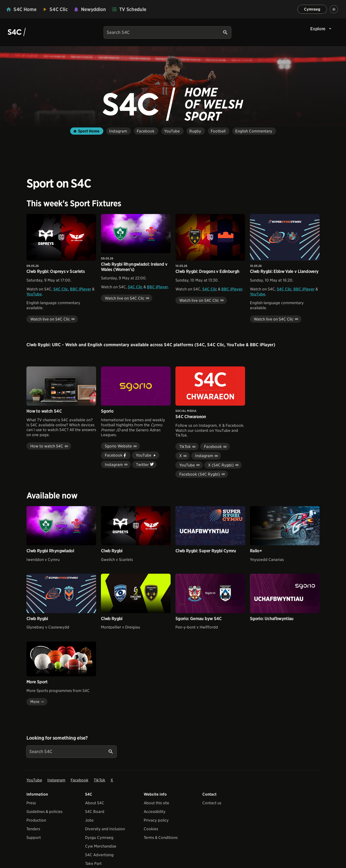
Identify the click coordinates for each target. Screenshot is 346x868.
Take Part (93, 864)
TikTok (99, 780)
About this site (156, 803)
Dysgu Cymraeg (99, 838)
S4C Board (95, 812)
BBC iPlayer (80, 289)
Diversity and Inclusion (105, 829)
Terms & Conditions (161, 838)
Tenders (33, 829)
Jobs (89, 820)
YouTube (34, 294)
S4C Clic (61, 289)
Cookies (151, 829)
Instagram (56, 780)
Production (36, 820)
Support (34, 838)
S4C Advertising (99, 855)
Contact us (212, 803)
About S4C (95, 803)
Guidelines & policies (44, 812)
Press (31, 803)
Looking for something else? (57, 738)
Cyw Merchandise (101, 846)
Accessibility (155, 812)
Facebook (80, 780)
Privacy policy (156, 820)
